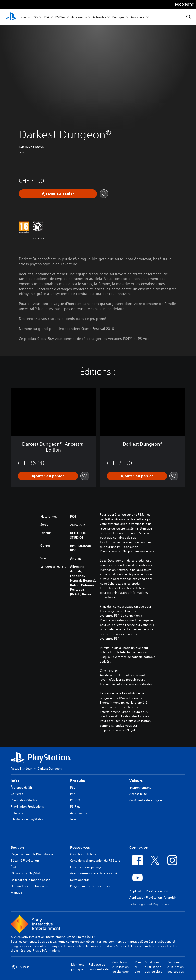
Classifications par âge (86, 867)
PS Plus (60, 17)
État (13, 867)
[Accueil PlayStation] (11, 17)
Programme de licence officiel (91, 886)
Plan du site (138, 967)
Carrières (17, 794)
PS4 (46, 17)
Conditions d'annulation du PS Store (95, 861)
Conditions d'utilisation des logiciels (153, 967)
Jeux (23, 17)
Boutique (118, 17)
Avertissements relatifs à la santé (123, 675)
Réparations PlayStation (27, 873)
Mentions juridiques (78, 967)
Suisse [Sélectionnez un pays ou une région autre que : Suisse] (23, 967)
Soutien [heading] (17, 847)
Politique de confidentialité (99, 967)
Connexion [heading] (139, 847)
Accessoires (79, 17)
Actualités (99, 17)
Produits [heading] (78, 781)
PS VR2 (75, 800)
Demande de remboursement (32, 886)
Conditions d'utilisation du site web (120, 967)
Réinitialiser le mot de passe (30, 880)
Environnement (140, 787)
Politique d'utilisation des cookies (176, 967)
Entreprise (18, 813)
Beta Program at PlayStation (149, 904)
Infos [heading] (15, 781)
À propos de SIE (22, 787)
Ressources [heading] (80, 847)
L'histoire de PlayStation (28, 819)
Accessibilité (138, 794)
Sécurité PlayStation (25, 861)
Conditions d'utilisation (86, 854)
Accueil (16, 769)
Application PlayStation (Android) (152, 898)
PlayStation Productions (27, 807)
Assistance (138, 17)
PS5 (35, 17)
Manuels (17, 892)
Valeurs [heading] (136, 781)
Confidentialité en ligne (146, 800)
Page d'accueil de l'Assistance (32, 854)
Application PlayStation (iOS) (149, 891)
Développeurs (80, 880)
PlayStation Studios (24, 800)
